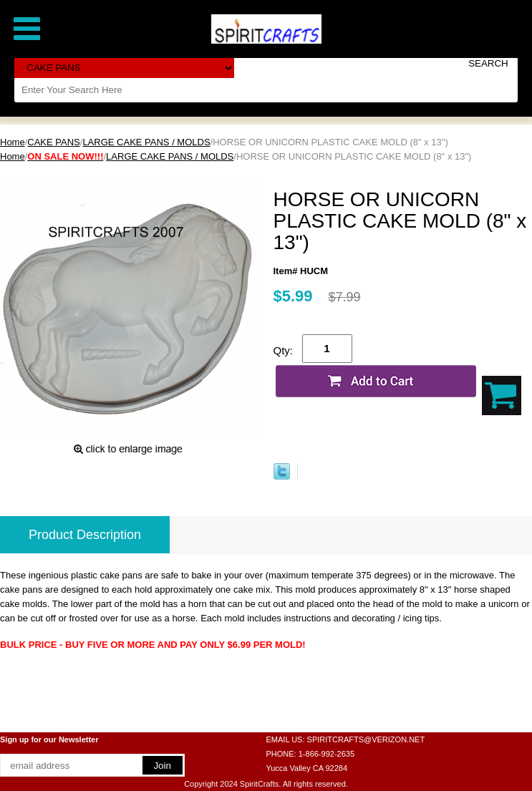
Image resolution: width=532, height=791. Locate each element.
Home (13, 142)
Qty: (284, 350)
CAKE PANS (53, 142)
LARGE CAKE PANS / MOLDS (146, 142)
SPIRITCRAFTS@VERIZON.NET (366, 739)
